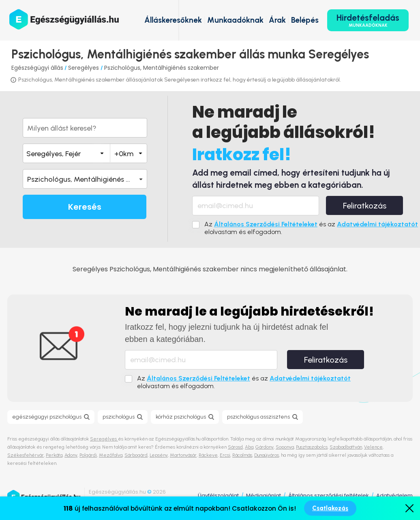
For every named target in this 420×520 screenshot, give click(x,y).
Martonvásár (183, 455)
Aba (249, 447)
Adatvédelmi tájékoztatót (377, 224)
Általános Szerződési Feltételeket (266, 224)
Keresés (85, 207)
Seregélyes (84, 68)
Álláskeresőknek (173, 20)
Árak (277, 20)
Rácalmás (242, 455)
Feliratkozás (365, 206)
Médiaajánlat (264, 495)
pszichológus (119, 417)
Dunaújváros (267, 455)
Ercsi (225, 455)
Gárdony (265, 447)
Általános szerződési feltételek (329, 495)
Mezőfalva (111, 455)
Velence (373, 447)
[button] (85, 179)
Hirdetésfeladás (368, 20)
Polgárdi (88, 455)
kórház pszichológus (181, 417)
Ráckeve (208, 455)
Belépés (305, 20)
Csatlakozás (330, 508)
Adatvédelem (394, 495)
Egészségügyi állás (37, 68)
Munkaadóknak (235, 20)
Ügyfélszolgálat (218, 495)
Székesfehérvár (26, 455)
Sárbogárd (136, 455)
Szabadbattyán (346, 447)
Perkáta (54, 455)
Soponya (285, 447)
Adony (71, 455)
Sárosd (235, 447)
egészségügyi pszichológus (47, 417)
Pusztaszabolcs (312, 447)
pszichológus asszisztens (258, 417)
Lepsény (159, 455)
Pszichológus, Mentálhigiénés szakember (162, 68)
